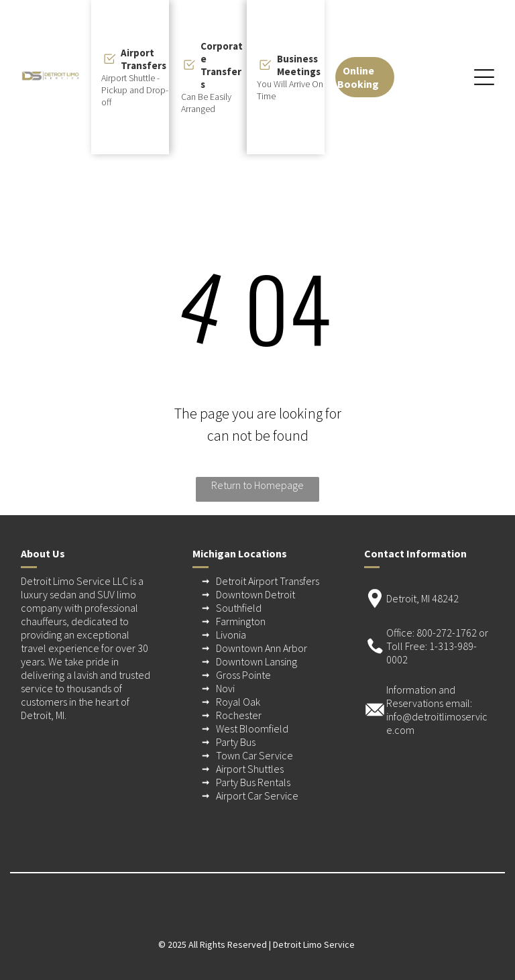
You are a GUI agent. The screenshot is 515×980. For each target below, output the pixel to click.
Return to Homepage (257, 485)
